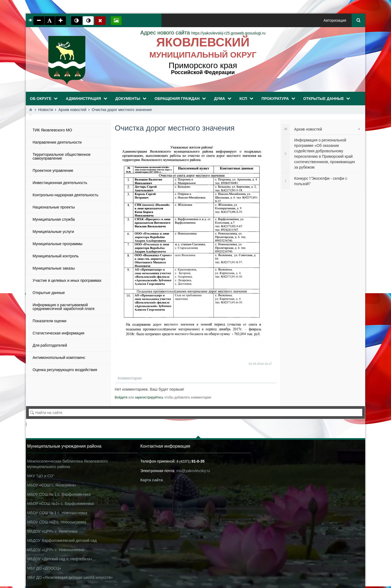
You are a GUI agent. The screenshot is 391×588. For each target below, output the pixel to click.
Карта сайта (152, 480)
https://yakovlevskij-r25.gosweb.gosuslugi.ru (203, 33)
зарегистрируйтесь (149, 397)
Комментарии (130, 378)
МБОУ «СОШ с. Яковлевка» (52, 485)
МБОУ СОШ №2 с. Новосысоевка (57, 522)
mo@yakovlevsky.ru (193, 471)
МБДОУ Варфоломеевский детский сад (62, 540)
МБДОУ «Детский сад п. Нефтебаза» (60, 559)
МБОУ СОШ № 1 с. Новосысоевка (57, 513)
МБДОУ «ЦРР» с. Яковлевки (52, 531)
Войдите (121, 397)
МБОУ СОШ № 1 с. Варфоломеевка (59, 494)
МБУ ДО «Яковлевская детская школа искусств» (70, 577)
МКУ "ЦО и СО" (41, 476)
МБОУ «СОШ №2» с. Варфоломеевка (60, 504)
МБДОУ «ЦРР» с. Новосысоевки (56, 550)
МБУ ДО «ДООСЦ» (44, 568)
